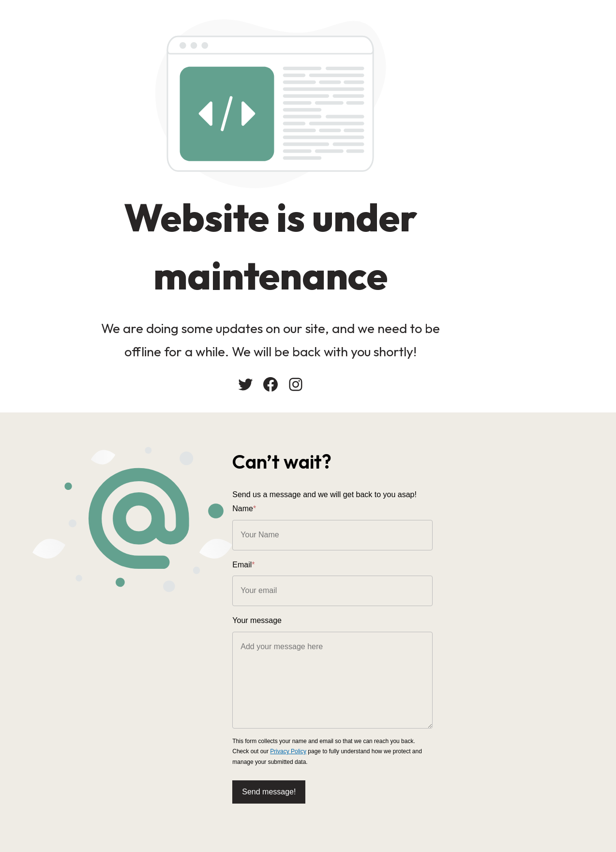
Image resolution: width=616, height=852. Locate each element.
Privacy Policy (548, 745)
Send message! (345, 785)
